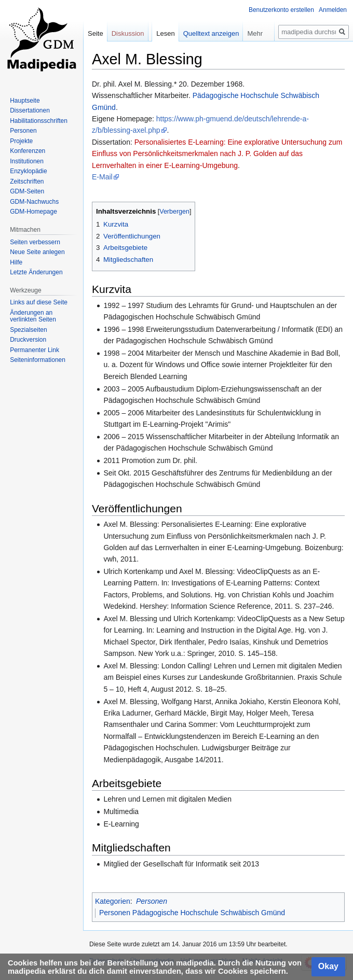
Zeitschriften (27, 181)
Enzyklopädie (28, 171)
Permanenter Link (35, 350)
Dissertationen (30, 110)
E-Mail (102, 177)
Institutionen (27, 161)
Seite (96, 33)
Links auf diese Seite (39, 302)
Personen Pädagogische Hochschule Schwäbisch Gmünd (192, 913)
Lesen (165, 33)
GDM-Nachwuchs (34, 202)
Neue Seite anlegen (37, 252)
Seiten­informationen (38, 360)
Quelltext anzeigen (211, 33)
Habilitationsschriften (39, 121)
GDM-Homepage (33, 212)
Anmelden (333, 10)
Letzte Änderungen (36, 272)
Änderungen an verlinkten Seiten (33, 316)
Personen (152, 901)
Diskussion (128, 33)
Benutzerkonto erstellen (281, 10)
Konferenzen (28, 151)
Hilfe (16, 262)
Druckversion (28, 340)
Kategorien (113, 901)
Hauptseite (25, 101)
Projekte (21, 141)
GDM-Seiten (27, 191)
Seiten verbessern (35, 242)
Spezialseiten (28, 330)
